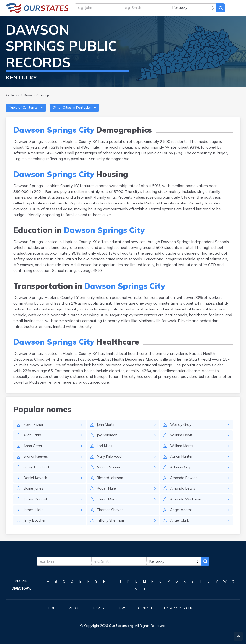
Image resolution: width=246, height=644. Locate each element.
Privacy (96, 608)
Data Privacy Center (184, 608)
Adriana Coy (181, 474)
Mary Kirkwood (110, 463)
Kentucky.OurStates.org (37, 9)
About (71, 608)
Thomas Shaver (111, 518)
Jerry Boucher (35, 529)
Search (220, 9)
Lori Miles (105, 452)
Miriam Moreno (110, 474)
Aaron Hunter (182, 463)
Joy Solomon (108, 440)
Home (49, 608)
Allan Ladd (33, 440)
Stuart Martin (108, 507)
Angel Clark (180, 529)
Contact (145, 608)
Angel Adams (182, 518)
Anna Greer (33, 452)
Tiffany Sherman (112, 529)
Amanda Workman (187, 507)
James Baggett (36, 507)
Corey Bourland (37, 474)
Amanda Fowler (184, 485)
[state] (192, 9)
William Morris (183, 452)
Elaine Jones (34, 496)
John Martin (107, 429)
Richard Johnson (111, 485)
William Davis (182, 440)
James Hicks (34, 518)
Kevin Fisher (34, 429)
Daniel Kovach (36, 485)
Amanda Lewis (183, 496)
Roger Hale (106, 496)
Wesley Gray (181, 429)
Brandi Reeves (36, 463)
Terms (120, 608)
